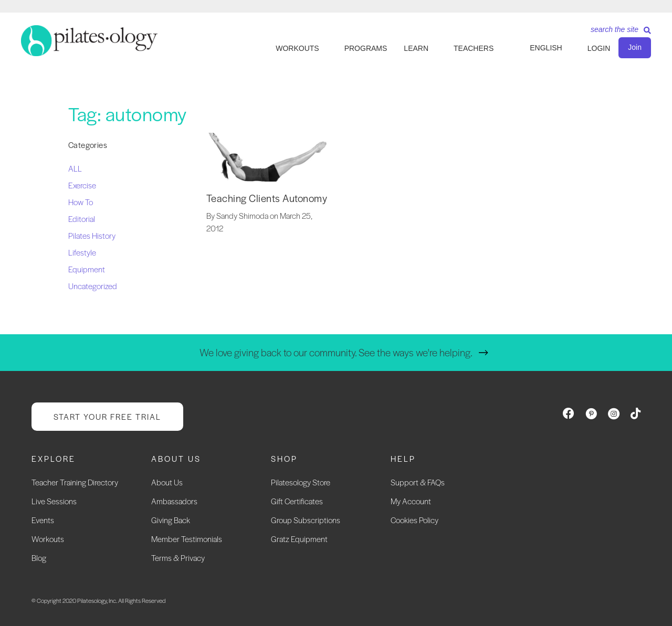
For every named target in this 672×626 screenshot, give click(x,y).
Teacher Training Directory (75, 482)
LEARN (416, 48)
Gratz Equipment (299, 539)
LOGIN (599, 48)
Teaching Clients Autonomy (267, 198)
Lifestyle (82, 252)
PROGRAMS (366, 48)
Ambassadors (174, 501)
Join (635, 47)
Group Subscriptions (306, 520)
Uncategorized (93, 286)
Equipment (87, 269)
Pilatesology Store (301, 482)
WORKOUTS (297, 48)
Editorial (82, 219)
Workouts (48, 539)
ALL (75, 168)
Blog (39, 558)
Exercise (82, 185)
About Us (167, 482)
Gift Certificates (297, 501)
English (546, 48)
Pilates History (92, 235)
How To (81, 202)
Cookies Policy (414, 520)
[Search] (617, 33)
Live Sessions (54, 501)
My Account (411, 501)
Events (43, 520)
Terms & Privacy (178, 558)
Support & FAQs (418, 482)
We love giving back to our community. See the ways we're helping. (336, 352)
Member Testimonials (187, 539)
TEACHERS (474, 48)
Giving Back (171, 520)
